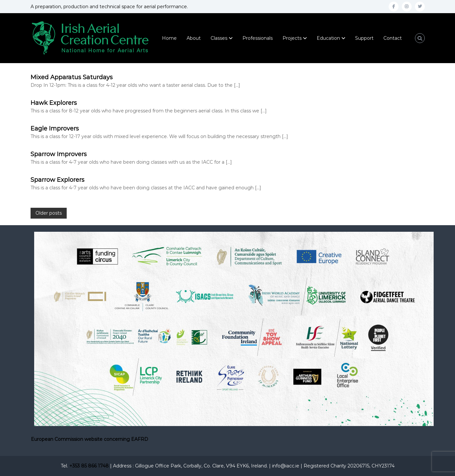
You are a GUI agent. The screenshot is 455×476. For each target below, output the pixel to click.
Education (328, 38)
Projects (292, 38)
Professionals (258, 38)
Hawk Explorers (54, 103)
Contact (393, 38)
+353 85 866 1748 (89, 466)
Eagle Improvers (55, 129)
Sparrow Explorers (57, 180)
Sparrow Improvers (59, 154)
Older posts (49, 213)
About (194, 38)
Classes (219, 38)
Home (169, 38)
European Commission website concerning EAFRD (90, 439)
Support (364, 38)
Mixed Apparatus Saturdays (72, 77)
